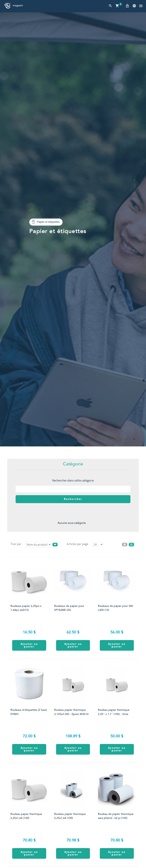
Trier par (16, 544)
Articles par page (77, 544)
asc (55, 545)
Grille (131, 545)
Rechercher (73, 499)
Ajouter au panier (29, 645)
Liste (125, 545)
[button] (141, 6)
